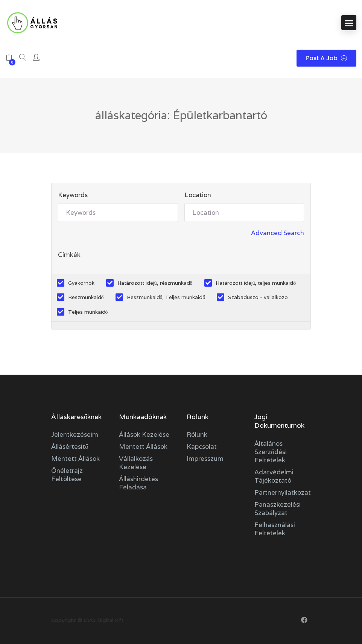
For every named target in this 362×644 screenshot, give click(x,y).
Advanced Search (278, 233)
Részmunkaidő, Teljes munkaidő (166, 297)
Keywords (73, 195)
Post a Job (326, 58)
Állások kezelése (144, 434)
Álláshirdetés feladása (138, 483)
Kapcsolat (202, 447)
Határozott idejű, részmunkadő (155, 283)
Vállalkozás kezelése (136, 463)
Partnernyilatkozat (283, 492)
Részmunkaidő (86, 297)
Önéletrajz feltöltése (67, 475)
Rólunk (197, 434)
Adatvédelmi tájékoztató (274, 476)
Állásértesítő (70, 447)
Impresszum (205, 459)
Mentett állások (75, 459)
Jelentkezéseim (75, 434)
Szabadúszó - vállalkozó (258, 297)
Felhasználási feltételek (275, 529)
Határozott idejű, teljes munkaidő (256, 283)
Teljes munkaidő (88, 312)
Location (198, 195)
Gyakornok (81, 283)
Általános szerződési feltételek (271, 452)
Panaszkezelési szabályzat (278, 509)
